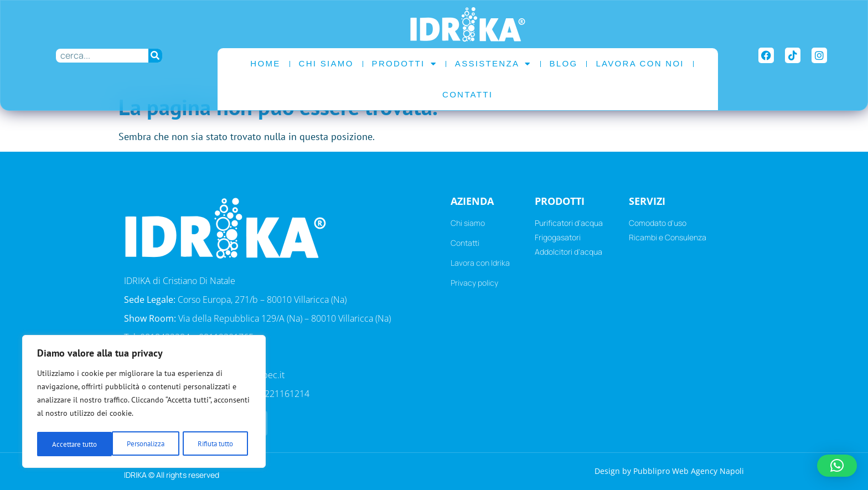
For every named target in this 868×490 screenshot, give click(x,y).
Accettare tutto (214, 444)
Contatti (467, 94)
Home (265, 63)
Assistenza (493, 64)
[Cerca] (155, 56)
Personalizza (70, 444)
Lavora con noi (640, 63)
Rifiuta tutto (140, 444)
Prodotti (404, 64)
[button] (837, 466)
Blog (564, 63)
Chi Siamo (326, 63)
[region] (144, 403)
